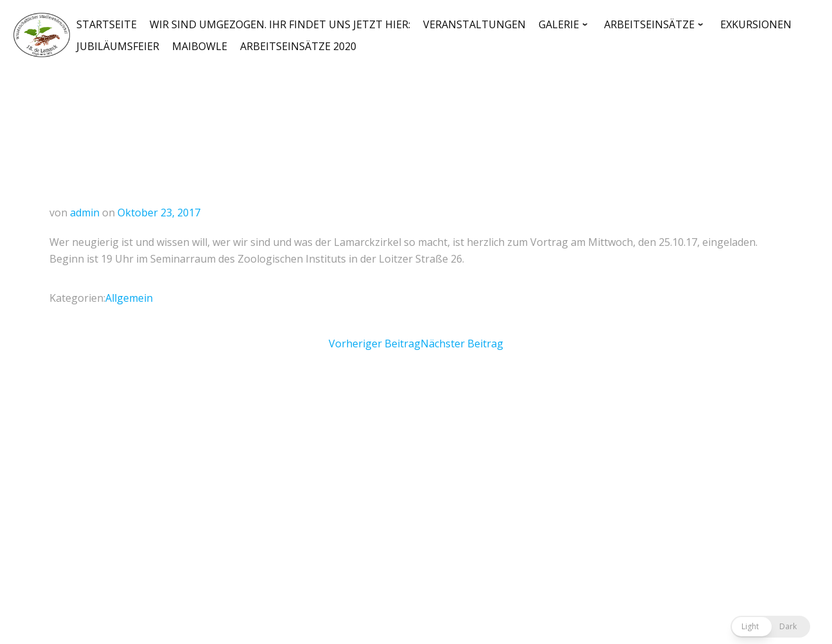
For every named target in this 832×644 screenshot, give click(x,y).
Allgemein (129, 298)
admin (85, 213)
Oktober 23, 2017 (159, 213)
